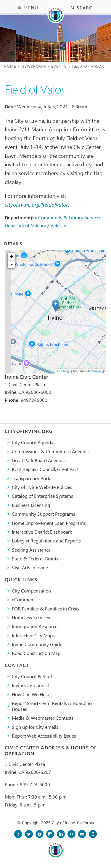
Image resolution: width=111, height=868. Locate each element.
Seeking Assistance (31, 550)
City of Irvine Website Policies (42, 487)
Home (10, 66)
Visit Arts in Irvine (30, 567)
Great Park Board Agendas (39, 460)
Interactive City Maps (33, 635)
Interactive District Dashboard (42, 532)
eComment (23, 599)
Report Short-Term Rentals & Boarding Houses (52, 706)
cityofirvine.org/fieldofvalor (36, 204)
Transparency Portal (32, 478)
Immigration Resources (36, 626)
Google (98, 371)
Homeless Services (31, 617)
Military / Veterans (49, 225)
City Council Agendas (34, 442)
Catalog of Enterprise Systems (42, 496)
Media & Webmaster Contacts (43, 718)
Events (59, 66)
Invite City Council (30, 685)
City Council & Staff (32, 676)
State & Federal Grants (35, 559)
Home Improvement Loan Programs (49, 523)
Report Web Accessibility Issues (44, 736)
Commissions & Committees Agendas (51, 451)
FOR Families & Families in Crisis (46, 609)
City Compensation (31, 591)
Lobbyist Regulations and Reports (46, 541)
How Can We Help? (32, 694)
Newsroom (34, 66)
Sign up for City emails (35, 727)
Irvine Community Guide (37, 644)
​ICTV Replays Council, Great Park (45, 469)
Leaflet (63, 371)
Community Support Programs (44, 514)
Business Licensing (31, 505)
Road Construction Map (36, 653)
